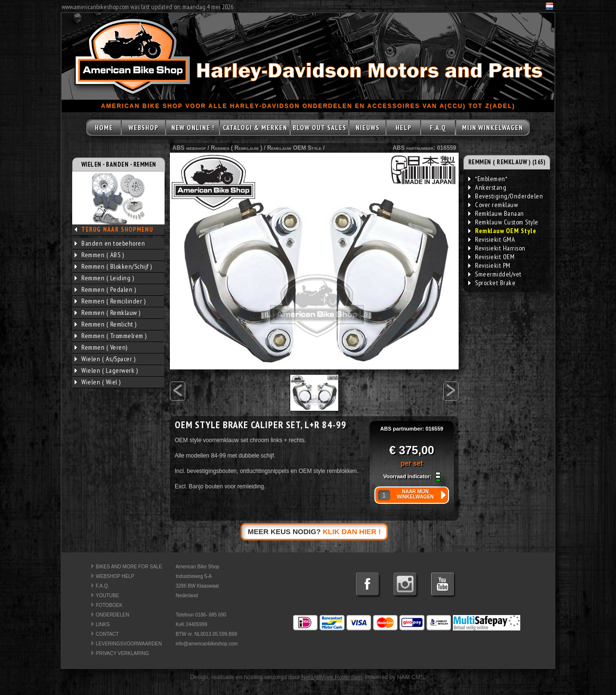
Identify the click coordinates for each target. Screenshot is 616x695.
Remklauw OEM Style (294, 148)
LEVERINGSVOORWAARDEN (129, 644)
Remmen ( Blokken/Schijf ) (113, 266)
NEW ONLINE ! (193, 128)
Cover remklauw (493, 205)
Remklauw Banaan (496, 213)
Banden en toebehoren (110, 243)
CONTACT (107, 634)
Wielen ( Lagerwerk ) (106, 370)
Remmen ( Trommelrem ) (111, 336)
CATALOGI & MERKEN (255, 128)
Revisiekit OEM (491, 257)
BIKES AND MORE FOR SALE (129, 567)
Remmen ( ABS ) (99, 255)
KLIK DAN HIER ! (352, 531)
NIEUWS (368, 128)
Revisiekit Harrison (497, 248)
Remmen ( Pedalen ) (105, 289)
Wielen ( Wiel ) (98, 382)
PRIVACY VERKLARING (122, 653)
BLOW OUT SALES (320, 128)
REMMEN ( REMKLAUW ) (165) (507, 162)
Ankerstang (487, 187)
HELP (404, 128)
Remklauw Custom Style (503, 222)
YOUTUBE (107, 596)
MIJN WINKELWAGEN (493, 128)
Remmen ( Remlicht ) (106, 324)
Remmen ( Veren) (101, 347)
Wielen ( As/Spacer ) (105, 359)
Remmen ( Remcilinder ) (110, 301)
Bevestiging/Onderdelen (506, 196)
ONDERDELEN (112, 615)
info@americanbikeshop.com (207, 644)
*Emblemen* (488, 179)
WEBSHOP (143, 128)
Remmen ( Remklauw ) (108, 313)
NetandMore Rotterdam (331, 677)
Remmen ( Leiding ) (104, 278)
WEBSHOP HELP (115, 576)
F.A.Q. (103, 586)
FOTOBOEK (109, 605)
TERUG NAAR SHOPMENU (117, 229)
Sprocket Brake (492, 283)
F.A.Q (438, 128)
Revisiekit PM (489, 265)
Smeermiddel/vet (495, 274)
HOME (104, 128)
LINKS (103, 624)
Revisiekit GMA (492, 239)
